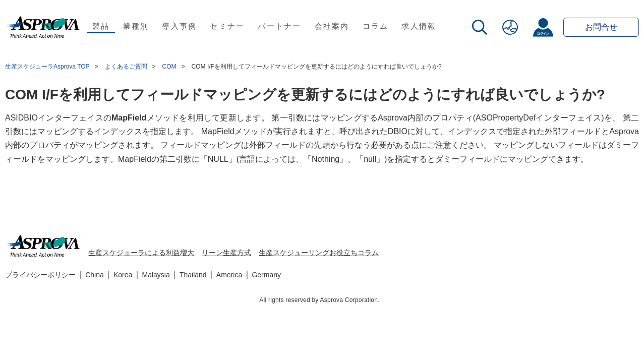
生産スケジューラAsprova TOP (47, 67)
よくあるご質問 (126, 67)
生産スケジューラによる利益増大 (141, 253)
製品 (101, 26)
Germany (266, 275)
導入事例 (179, 26)
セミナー (227, 26)
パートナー (279, 26)
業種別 (136, 26)
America (229, 275)
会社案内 (332, 26)
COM (169, 67)
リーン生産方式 (226, 253)
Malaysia (156, 275)
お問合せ (601, 27)
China (95, 275)
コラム (376, 26)
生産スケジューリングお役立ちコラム (319, 253)
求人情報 (419, 26)
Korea (123, 275)
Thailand (193, 275)
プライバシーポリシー (40, 275)
